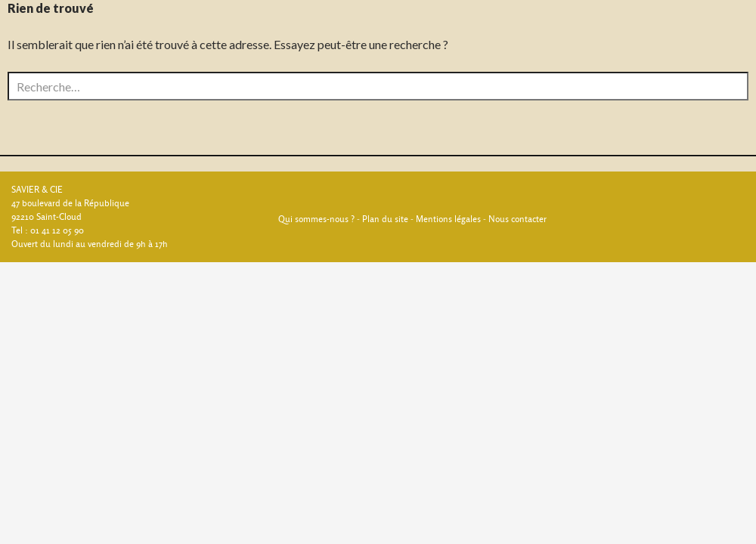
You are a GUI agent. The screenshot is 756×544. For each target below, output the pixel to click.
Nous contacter (517, 219)
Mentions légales (448, 219)
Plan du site (385, 219)
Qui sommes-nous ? (316, 219)
